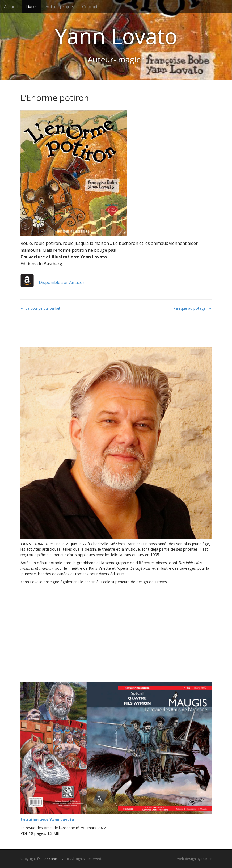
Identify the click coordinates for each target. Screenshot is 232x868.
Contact (90, 7)
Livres (31, 7)
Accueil (11, 7)
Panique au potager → (193, 308)
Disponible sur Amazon (53, 282)
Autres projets (60, 7)
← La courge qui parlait (40, 308)
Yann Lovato (116, 36)
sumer (207, 859)
